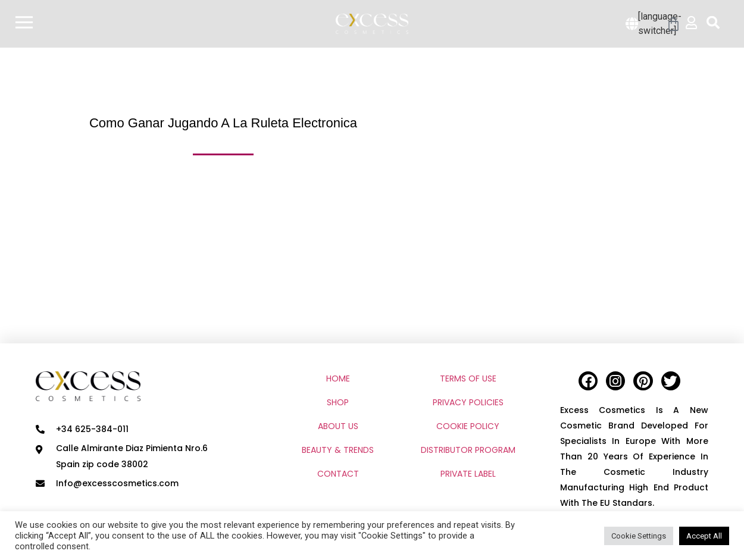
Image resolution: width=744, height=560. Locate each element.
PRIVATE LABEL (468, 474)
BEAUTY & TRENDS (338, 450)
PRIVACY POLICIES (468, 402)
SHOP (338, 402)
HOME (338, 378)
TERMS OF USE (468, 378)
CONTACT (338, 474)
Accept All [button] (704, 536)
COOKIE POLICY (468, 426)
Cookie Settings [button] (639, 536)
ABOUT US (338, 426)
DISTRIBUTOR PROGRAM (468, 450)
